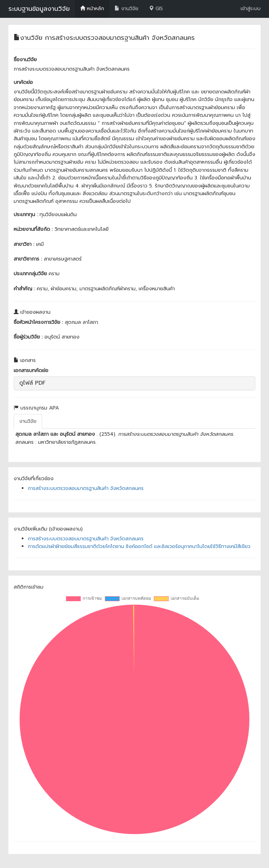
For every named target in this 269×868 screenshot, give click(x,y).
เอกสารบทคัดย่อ (31, 371)
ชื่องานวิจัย (25, 60)
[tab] (134, 383)
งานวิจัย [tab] (28, 421)
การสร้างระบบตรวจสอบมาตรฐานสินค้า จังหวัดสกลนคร (86, 488)
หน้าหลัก (92, 9)
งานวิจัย (126, 9)
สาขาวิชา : (24, 244)
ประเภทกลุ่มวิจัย (30, 274)
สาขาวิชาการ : (28, 259)
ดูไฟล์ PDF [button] (32, 383)
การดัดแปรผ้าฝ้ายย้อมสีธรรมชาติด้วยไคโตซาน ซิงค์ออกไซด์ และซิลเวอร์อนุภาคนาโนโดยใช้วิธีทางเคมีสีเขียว (139, 546)
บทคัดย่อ (23, 82)
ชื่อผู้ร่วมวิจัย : (28, 337)
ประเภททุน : (26, 215)
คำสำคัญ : (24, 289)
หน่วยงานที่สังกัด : (33, 229)
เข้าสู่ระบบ (251, 9)
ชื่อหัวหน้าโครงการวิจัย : (38, 322)
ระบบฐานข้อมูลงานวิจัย (39, 9)
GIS (156, 9)
